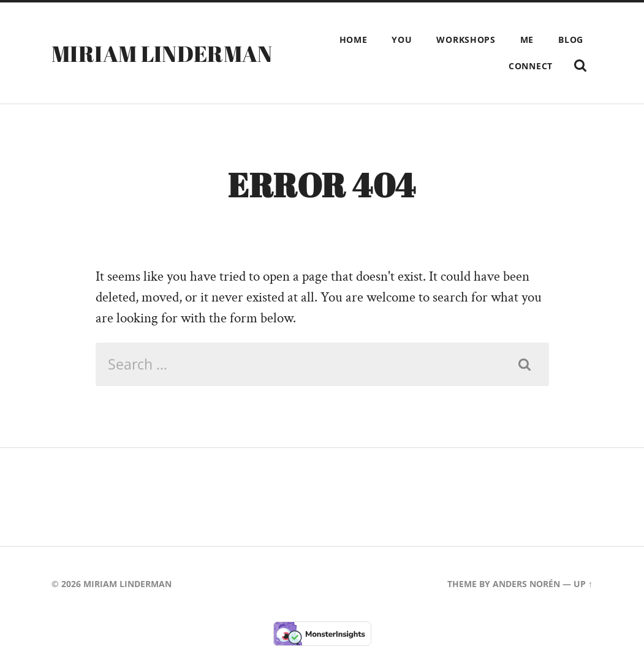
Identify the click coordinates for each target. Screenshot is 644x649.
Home (354, 40)
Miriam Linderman (162, 53)
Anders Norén (526, 584)
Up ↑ (583, 584)
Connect (531, 66)
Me (527, 40)
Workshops (466, 40)
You (402, 40)
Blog (571, 40)
